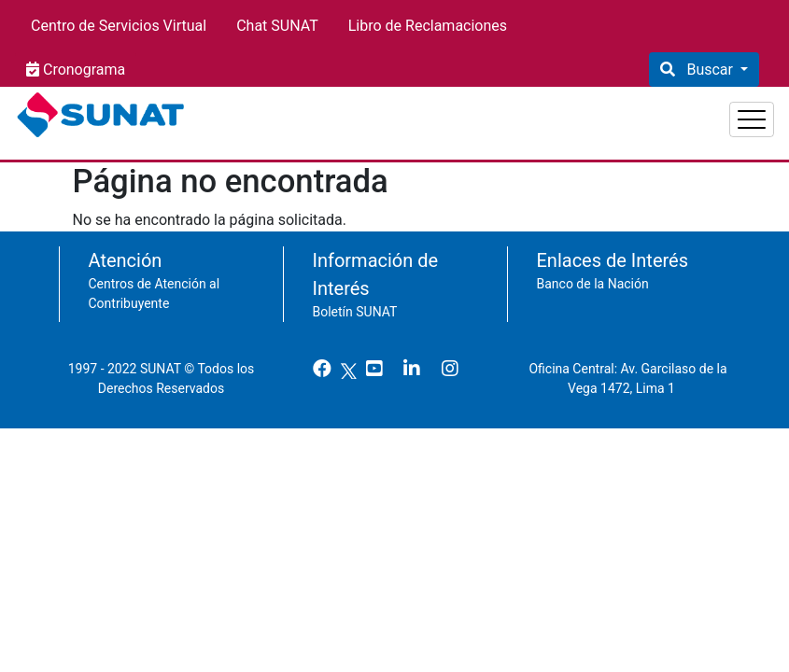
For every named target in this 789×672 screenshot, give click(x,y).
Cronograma (82, 70)
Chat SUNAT (277, 26)
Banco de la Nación (593, 274)
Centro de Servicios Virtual (119, 26)
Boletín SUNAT (355, 302)
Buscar (709, 70)
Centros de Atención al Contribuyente (155, 284)
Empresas (626, 112)
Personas (524, 112)
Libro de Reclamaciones (428, 26)
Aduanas (726, 112)
